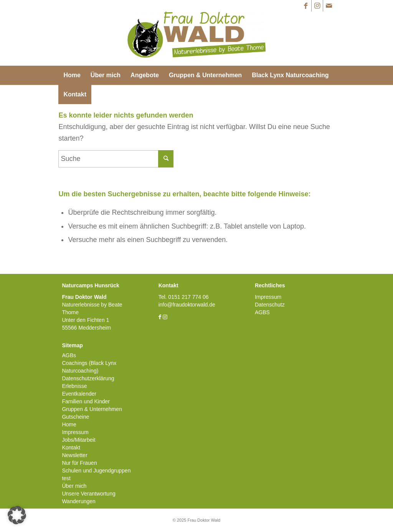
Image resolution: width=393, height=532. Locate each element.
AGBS (262, 312)
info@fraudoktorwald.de (187, 305)
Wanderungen (78, 501)
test (66, 478)
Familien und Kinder (86, 401)
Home (69, 424)
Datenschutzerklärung (88, 378)
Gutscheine (75, 417)
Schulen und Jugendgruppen (96, 471)
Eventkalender (79, 394)
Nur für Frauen (79, 463)
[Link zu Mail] (329, 6)
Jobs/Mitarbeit (78, 440)
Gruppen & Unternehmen (92, 409)
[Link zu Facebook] (306, 6)
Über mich (74, 486)
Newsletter (74, 455)
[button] (17, 515)
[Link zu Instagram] (317, 6)
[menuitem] (72, 75)
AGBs (69, 355)
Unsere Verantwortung (88, 494)
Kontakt (71, 447)
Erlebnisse (74, 386)
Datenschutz (270, 305)
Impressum (75, 432)
